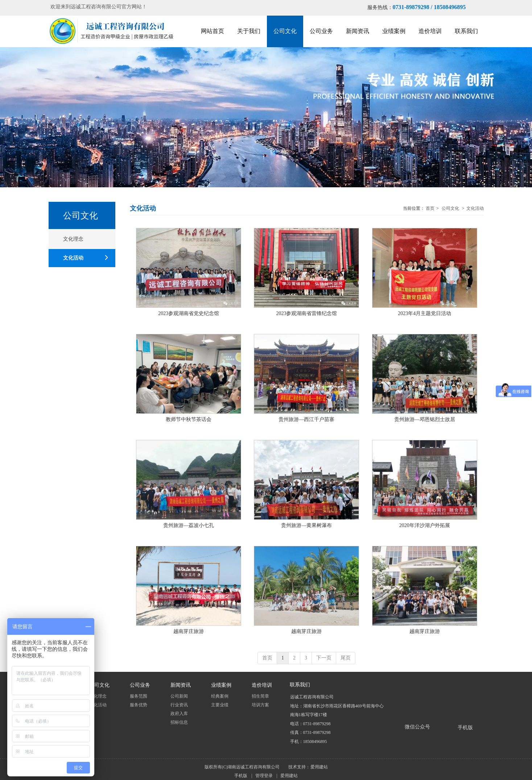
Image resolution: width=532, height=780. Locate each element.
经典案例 (220, 696)
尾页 (346, 658)
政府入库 (179, 714)
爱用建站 (319, 767)
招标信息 (179, 722)
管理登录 (264, 776)
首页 (430, 208)
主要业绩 (220, 705)
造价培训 (262, 685)
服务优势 (139, 705)
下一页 (324, 658)
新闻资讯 (181, 685)
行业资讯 (179, 705)
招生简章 (260, 696)
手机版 (241, 776)
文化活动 (475, 208)
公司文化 (450, 208)
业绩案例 (221, 685)
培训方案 (260, 705)
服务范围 (139, 696)
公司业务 (140, 685)
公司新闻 (179, 696)
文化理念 (98, 696)
